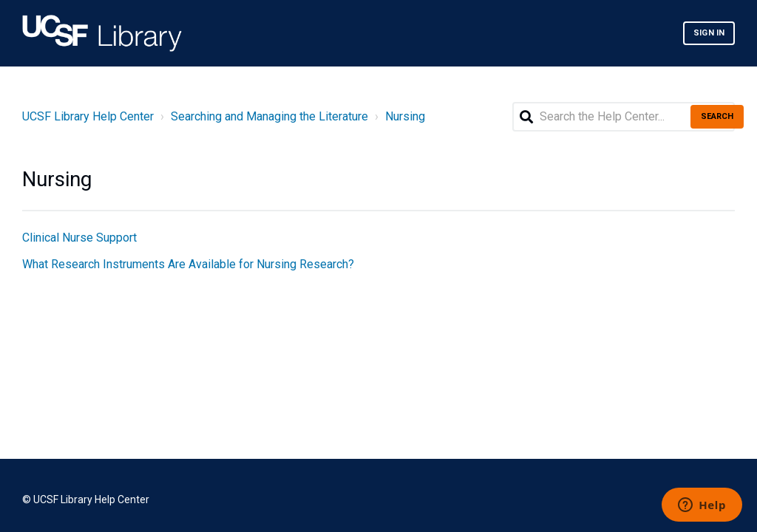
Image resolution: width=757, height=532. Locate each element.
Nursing (405, 116)
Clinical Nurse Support (79, 238)
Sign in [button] (709, 33)
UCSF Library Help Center (88, 116)
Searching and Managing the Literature (269, 116)
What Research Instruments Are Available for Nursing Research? (188, 264)
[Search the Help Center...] (624, 117)
